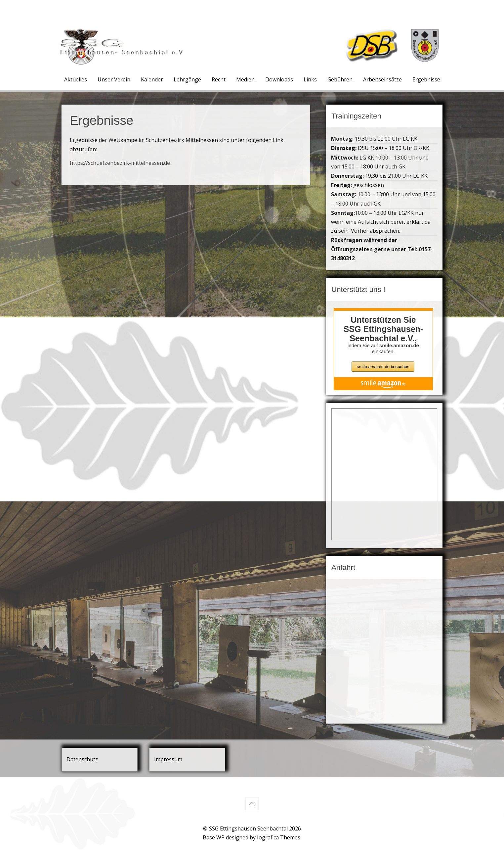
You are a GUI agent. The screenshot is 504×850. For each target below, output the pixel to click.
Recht (219, 79)
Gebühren (340, 79)
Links (310, 79)
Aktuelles (76, 79)
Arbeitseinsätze (382, 79)
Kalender (152, 79)
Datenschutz (82, 759)
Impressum (168, 759)
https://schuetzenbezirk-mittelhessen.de (120, 163)
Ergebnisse (426, 79)
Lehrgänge (187, 79)
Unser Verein (114, 79)
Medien (245, 79)
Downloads (279, 79)
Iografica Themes (279, 837)
